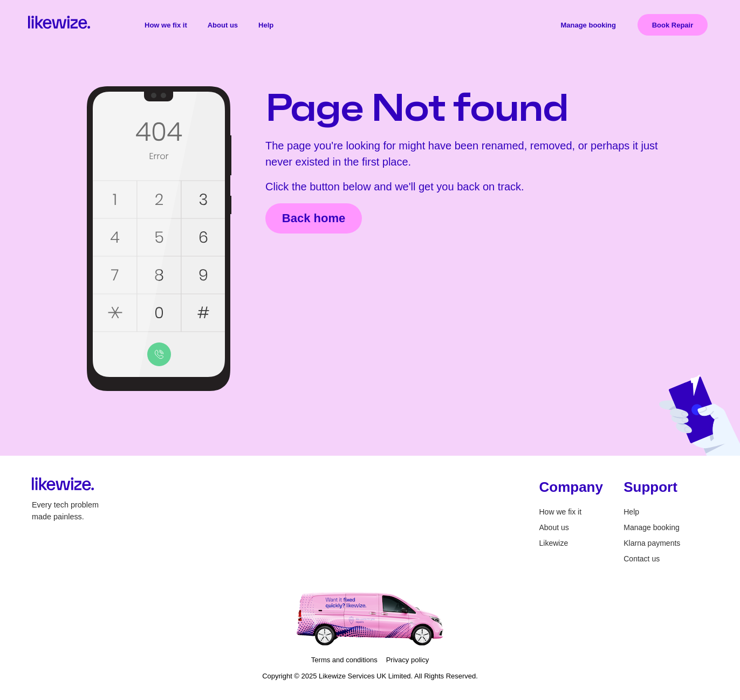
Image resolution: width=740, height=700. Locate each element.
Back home (314, 218)
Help (266, 25)
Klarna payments (652, 543)
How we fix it (166, 25)
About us (223, 25)
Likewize (554, 543)
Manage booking (588, 25)
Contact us (642, 559)
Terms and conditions (344, 660)
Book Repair (673, 25)
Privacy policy (407, 660)
